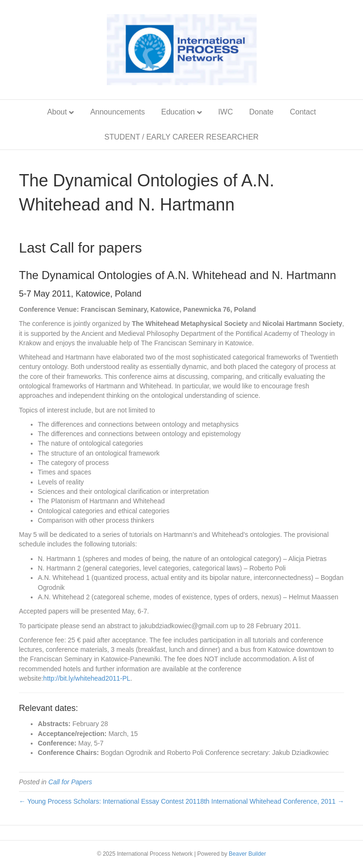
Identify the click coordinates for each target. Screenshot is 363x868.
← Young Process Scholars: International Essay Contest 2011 (110, 801)
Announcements (118, 112)
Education (178, 112)
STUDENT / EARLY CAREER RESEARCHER (181, 137)
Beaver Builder (247, 854)
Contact (303, 112)
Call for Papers (70, 782)
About (57, 112)
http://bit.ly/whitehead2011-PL (86, 678)
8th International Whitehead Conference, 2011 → (272, 801)
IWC (226, 112)
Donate (261, 112)
